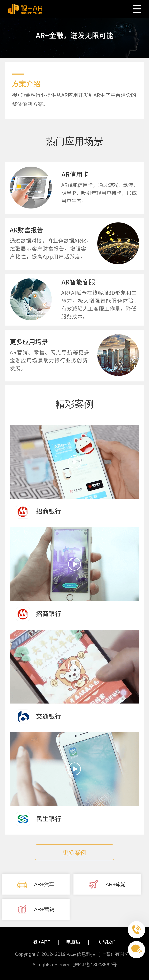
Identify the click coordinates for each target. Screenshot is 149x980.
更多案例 (74, 853)
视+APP (42, 942)
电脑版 (73, 942)
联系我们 (106, 942)
